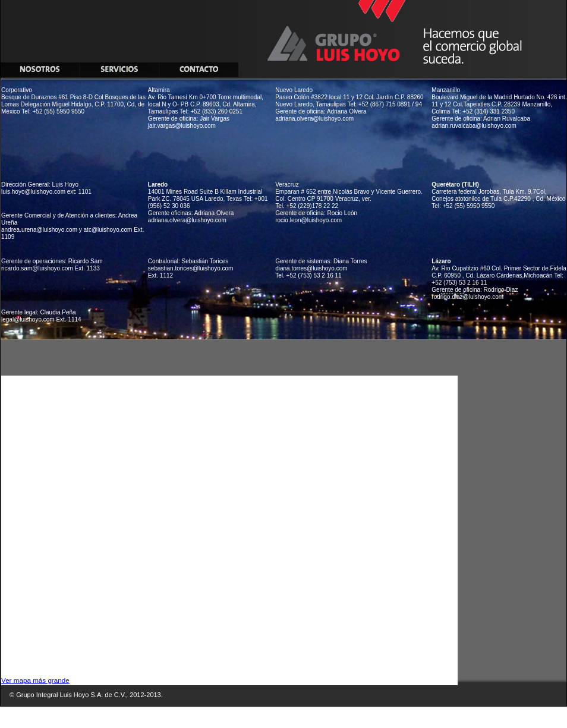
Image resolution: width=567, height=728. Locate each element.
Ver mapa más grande (35, 680)
